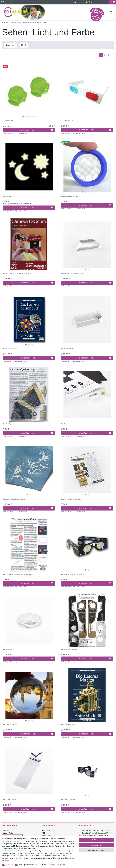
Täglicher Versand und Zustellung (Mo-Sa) (97, 836)
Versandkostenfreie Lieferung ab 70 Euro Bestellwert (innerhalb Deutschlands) (96, 832)
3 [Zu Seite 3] (109, 55)
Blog (3, 1)
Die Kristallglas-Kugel (10, 725)
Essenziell (10, 865)
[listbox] (29, 91)
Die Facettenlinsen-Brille (69, 649)
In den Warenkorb (37, 130)
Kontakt (6, 831)
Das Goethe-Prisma (68, 349)
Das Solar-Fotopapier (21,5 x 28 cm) (15, 499)
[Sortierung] (10, 45)
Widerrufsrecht (47, 836)
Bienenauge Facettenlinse (70, 196)
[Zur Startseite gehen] (9, 23)
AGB (44, 833)
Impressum (46, 831)
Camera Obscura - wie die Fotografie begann (18, 273)
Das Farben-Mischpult (10, 349)
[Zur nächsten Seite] (112, 55)
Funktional (44, 865)
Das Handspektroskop (10, 424)
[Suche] (101, 2)
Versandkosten (23, 133)
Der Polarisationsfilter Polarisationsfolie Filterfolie (19, 574)
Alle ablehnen (97, 845)
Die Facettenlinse (9, 649)
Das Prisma (65, 424)
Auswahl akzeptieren (97, 850)
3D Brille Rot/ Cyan (67, 121)
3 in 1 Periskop (8, 121)
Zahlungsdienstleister (27, 865)
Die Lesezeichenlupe (10, 800)
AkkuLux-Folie (8, 196)
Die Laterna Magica (67, 725)
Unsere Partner (9, 833)
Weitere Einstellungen (57, 865)
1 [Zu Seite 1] (101, 55)
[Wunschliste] (106, 2)
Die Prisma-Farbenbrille (69, 800)
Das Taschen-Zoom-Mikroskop (71, 499)
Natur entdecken (24, 23)
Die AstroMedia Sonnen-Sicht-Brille (72, 574)
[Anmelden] (79, 2)
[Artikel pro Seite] (24, 45)
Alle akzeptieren (97, 840)
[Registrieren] (91, 2)
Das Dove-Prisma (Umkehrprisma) (72, 273)
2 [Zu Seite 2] (105, 55)
